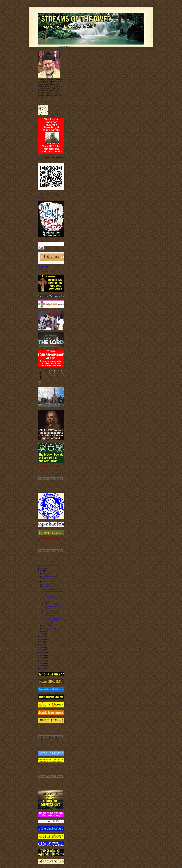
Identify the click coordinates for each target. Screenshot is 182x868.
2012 (42, 658)
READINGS (42, 269)
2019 (42, 639)
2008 (42, 668)
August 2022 (47, 584)
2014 (42, 652)
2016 (42, 647)
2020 (42, 636)
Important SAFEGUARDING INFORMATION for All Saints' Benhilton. (49, 195)
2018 (42, 642)
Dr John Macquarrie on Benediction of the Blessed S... (51, 613)
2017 (42, 644)
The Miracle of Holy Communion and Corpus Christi (53, 606)
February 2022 (48, 628)
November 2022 (48, 576)
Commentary (43, 271)
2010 (42, 663)
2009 (42, 666)
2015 (42, 650)
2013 (42, 655)
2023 (42, 568)
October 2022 (47, 579)
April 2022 (46, 626)
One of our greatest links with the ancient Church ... (52, 592)
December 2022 (48, 573)
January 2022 (47, 631)
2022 (42, 571)
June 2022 (46, 587)
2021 (42, 634)
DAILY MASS (43, 267)
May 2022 (46, 623)
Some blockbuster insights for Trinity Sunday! (52, 619)
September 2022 (48, 581)
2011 (42, 660)
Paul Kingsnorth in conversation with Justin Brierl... (52, 599)
